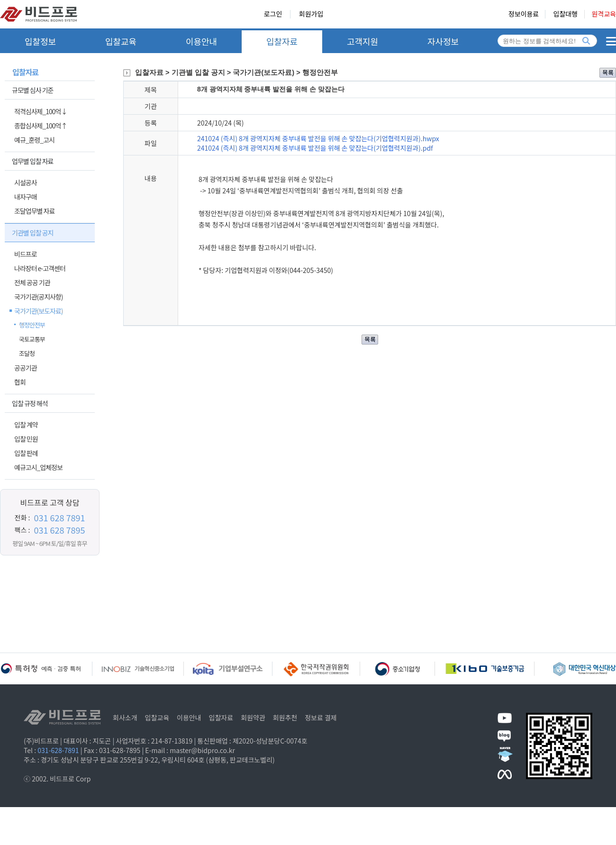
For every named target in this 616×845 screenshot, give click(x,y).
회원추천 (285, 718)
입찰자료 (282, 41)
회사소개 (125, 718)
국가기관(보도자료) (39, 311)
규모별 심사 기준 (32, 90)
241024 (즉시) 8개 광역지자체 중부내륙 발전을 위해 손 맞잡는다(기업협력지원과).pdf (315, 148)
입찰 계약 (26, 425)
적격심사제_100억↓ (41, 111)
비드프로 (26, 254)
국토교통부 (32, 339)
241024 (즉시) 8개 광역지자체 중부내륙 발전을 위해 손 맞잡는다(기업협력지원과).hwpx (318, 138)
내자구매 (26, 197)
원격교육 (604, 14)
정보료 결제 (321, 718)
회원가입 (311, 14)
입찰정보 (40, 41)
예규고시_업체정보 (38, 467)
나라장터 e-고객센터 (40, 268)
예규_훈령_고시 (34, 140)
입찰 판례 (26, 453)
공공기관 (26, 368)
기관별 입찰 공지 (32, 233)
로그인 (273, 14)
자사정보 (443, 41)
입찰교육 (121, 41)
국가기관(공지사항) (39, 297)
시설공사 (26, 182)
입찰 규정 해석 (30, 403)
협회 (20, 382)
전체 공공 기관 (32, 282)
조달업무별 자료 (34, 211)
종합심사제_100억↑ (41, 126)
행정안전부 (32, 325)
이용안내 (201, 41)
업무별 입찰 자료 (32, 161)
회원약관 (253, 718)
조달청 (27, 353)
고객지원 (362, 41)
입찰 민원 (26, 439)
